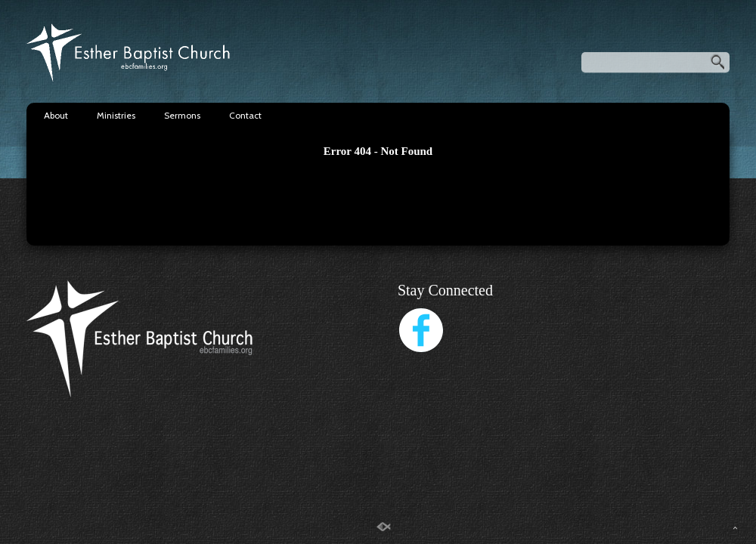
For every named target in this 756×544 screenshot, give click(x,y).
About (56, 115)
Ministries (116, 115)
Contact (245, 115)
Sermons (182, 115)
